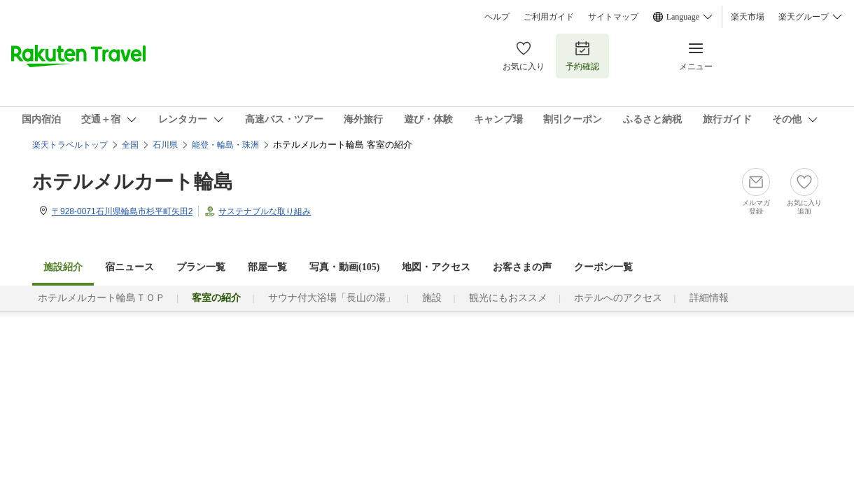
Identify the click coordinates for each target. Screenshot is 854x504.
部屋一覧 (267, 267)
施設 (432, 298)
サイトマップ (613, 17)
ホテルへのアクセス (618, 298)
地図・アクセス (436, 267)
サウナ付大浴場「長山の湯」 (332, 298)
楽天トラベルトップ (70, 145)
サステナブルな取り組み (265, 211)
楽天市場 (748, 17)
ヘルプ (497, 17)
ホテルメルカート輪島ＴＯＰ (101, 298)
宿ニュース (129, 267)
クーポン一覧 (603, 267)
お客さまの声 (522, 267)
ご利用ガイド (549, 17)
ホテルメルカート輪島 (133, 182)
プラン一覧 (201, 267)
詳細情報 (709, 298)
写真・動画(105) (344, 267)
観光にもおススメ (508, 298)
